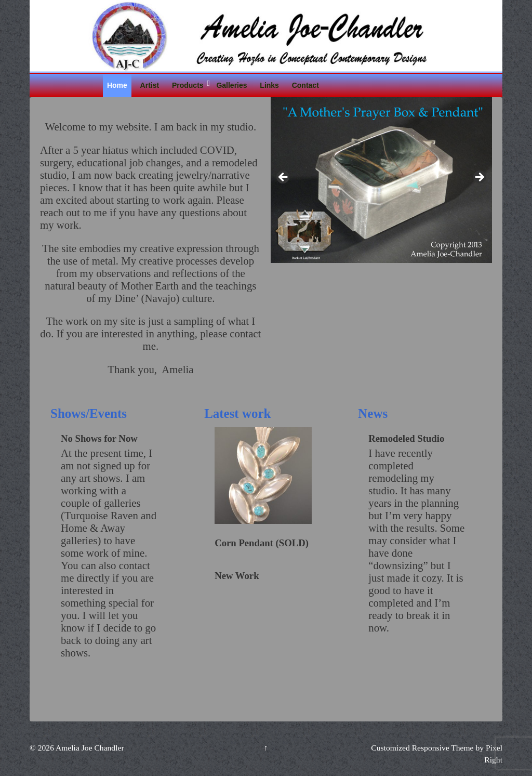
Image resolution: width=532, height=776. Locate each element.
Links (269, 85)
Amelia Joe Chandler (89, 748)
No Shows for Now (99, 438)
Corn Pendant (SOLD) (262, 543)
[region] (381, 180)
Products (188, 85)
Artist (150, 85)
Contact (305, 85)
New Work (237, 576)
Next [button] (479, 178)
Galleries (231, 85)
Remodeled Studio (406, 438)
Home (117, 85)
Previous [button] (284, 178)
